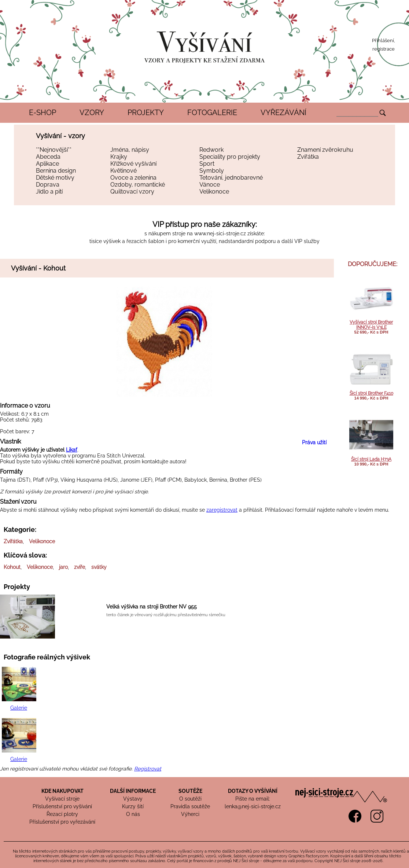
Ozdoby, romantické (138, 185)
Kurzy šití (133, 806)
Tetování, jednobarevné (231, 178)
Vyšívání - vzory (60, 136)
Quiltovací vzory (132, 192)
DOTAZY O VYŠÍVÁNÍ (253, 791)
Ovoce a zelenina (133, 178)
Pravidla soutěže (190, 806)
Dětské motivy (55, 178)
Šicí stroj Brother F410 (371, 393)
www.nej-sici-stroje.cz (220, 233)
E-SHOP (43, 113)
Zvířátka (308, 157)
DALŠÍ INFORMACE (133, 791)
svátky (99, 567)
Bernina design (56, 171)
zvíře (80, 567)
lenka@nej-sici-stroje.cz (253, 806)
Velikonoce (214, 192)
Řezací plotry (62, 814)
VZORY (92, 113)
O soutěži (190, 799)
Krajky (119, 157)
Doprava (48, 185)
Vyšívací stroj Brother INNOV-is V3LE (371, 325)
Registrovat (148, 769)
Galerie (19, 708)
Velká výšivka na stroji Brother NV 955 (152, 607)
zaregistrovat (222, 510)
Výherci (190, 814)
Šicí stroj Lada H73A (371, 459)
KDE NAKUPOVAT (62, 791)
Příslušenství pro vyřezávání (62, 822)
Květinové (124, 171)
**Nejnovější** (54, 150)
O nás (133, 814)
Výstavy (133, 799)
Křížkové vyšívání (133, 164)
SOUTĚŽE (190, 791)
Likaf (72, 450)
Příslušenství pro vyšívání (62, 806)
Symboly (212, 171)
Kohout (12, 567)
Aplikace (47, 164)
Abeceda (48, 157)
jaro (63, 567)
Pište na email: (253, 799)
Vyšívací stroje (62, 799)
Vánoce (210, 185)
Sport (207, 164)
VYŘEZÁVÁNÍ (283, 113)
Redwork (211, 150)
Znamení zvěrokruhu (325, 150)
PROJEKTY (146, 113)
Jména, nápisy (130, 150)
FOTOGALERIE (212, 113)
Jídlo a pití (49, 192)
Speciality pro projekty (230, 157)
